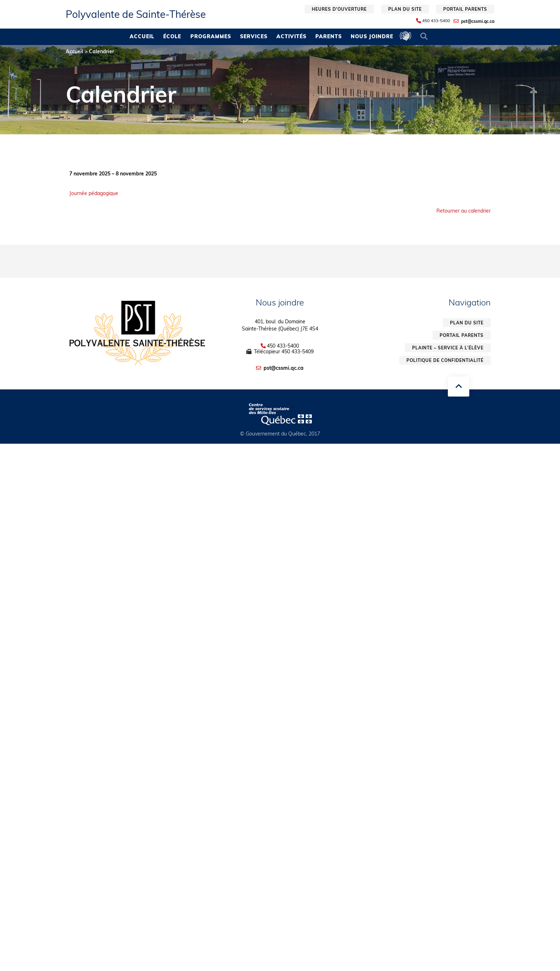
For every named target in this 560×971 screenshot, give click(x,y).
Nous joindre (372, 36)
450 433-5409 (297, 352)
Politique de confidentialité (445, 360)
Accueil (142, 36)
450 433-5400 (436, 21)
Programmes (211, 36)
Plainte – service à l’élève (448, 348)
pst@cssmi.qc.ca (478, 21)
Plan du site (405, 9)
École (172, 36)
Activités (291, 36)
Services (254, 36)
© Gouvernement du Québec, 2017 (280, 434)
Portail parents (465, 9)
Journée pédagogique (94, 193)
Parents (329, 36)
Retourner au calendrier (464, 211)
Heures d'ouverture (339, 9)
